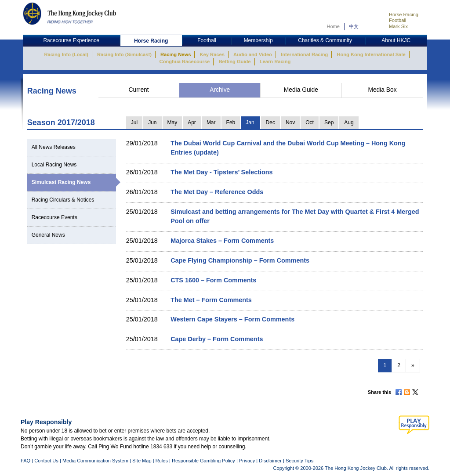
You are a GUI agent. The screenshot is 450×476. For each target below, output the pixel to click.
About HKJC (396, 40)
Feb (231, 123)
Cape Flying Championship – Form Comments (240, 260)
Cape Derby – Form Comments (217, 339)
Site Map (142, 461)
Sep (329, 123)
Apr (192, 123)
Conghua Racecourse (185, 61)
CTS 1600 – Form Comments (213, 280)
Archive (220, 90)
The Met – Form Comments (211, 300)
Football (397, 20)
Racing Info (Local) (66, 54)
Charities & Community (325, 40)
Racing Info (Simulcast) (124, 54)
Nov (290, 123)
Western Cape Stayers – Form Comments (232, 319)
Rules (162, 461)
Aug (349, 123)
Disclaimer (270, 461)
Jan (250, 123)
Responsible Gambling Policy (203, 461)
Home (333, 26)
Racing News (176, 54)
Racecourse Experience (71, 40)
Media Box (382, 90)
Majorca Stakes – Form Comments (222, 241)
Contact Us (46, 461)
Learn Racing (275, 61)
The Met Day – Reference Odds (217, 192)
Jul (134, 123)
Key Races (212, 54)
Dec (270, 123)
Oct (310, 123)
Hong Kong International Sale (371, 54)
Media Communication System (95, 461)
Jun (152, 123)
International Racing (304, 54)
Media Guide (301, 90)
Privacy (247, 461)
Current (139, 90)
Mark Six (398, 26)
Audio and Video (253, 54)
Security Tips (299, 461)
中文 (354, 26)
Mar (211, 123)
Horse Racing (404, 14)
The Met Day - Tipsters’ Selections (221, 172)
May (172, 123)
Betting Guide (234, 61)
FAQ (25, 461)
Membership (258, 40)
